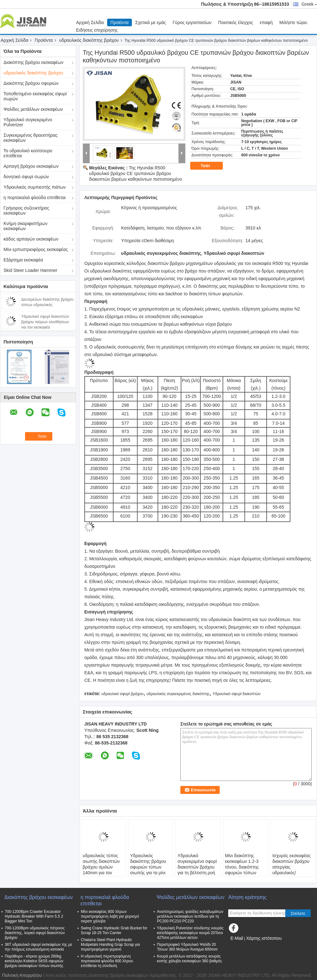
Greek (309, 4)
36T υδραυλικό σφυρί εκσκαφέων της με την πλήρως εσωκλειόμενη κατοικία (39, 947)
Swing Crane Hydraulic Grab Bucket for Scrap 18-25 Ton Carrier (114, 930)
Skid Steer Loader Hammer (30, 270)
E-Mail (237, 938)
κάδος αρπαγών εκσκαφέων (31, 239)
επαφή (266, 22)
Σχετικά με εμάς (151, 22)
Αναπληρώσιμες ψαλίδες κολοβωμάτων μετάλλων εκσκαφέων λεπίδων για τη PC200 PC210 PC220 (190, 916)
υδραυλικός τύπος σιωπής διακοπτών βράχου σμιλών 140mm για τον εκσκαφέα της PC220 (101, 870)
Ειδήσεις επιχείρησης (97, 30)
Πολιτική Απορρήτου (22, 975)
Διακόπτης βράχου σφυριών (31, 83)
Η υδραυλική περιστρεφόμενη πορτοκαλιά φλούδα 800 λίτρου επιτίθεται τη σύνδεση (107, 961)
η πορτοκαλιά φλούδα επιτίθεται (35, 198)
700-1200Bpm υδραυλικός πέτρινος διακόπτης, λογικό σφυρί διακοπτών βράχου (35, 933)
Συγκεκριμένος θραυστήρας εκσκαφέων (31, 138)
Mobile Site (241, 946)
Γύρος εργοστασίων (192, 22)
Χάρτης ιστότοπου (264, 938)
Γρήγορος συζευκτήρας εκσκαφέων (26, 210)
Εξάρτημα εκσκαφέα (23, 260)
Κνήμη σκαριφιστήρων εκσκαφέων (26, 226)
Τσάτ (210, 166)
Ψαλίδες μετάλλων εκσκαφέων (33, 109)
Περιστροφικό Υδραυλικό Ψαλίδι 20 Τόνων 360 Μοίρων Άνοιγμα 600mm (187, 947)
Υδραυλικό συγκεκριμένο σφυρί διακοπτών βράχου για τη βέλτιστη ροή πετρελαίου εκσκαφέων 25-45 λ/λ (197, 873)
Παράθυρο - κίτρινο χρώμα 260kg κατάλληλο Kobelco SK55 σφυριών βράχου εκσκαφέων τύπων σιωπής (34, 961)
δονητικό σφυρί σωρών (26, 177)
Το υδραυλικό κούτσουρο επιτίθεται (28, 153)
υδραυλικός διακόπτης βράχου (89, 40)
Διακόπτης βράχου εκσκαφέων (33, 62)
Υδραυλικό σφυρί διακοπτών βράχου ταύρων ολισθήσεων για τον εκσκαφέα (45, 322)
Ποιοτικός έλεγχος (236, 22)
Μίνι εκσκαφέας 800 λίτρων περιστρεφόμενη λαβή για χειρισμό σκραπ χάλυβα (110, 916)
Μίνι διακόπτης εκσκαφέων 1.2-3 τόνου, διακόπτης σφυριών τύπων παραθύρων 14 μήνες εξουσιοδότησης (242, 873)
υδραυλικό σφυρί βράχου (123, 694)
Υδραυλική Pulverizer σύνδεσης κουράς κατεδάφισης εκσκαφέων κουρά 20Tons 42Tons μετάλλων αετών (190, 933)
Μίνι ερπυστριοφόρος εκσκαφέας (36, 249)
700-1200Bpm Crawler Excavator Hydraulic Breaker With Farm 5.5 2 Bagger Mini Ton (34, 916)
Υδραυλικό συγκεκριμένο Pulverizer (28, 122)
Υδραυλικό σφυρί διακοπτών (237, 694)
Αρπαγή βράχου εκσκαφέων (31, 166)
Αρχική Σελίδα (90, 22)
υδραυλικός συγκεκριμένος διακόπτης (178, 694)
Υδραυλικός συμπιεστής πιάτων (35, 187)
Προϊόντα (119, 22)
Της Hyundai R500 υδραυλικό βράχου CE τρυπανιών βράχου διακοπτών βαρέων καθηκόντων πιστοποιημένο (136, 173)
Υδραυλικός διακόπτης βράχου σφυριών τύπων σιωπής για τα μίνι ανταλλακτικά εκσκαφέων (148, 870)
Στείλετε (298, 913)
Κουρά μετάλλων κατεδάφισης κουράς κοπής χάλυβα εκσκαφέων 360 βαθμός (189, 959)
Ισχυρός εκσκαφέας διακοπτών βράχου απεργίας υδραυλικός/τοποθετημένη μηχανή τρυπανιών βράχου (291, 873)
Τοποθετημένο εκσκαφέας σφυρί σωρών (35, 96)
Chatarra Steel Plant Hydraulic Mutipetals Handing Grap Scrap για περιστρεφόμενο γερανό (110, 945)
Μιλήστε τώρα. (294, 22)
